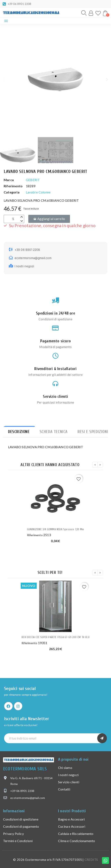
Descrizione (19, 432)
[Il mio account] (91, 13)
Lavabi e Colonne (38, 192)
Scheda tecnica (54, 432)
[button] (84, 13)
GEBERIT (33, 180)
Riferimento (35, 535)
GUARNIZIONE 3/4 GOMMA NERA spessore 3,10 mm (56, 529)
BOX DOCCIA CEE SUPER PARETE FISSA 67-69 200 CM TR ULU (55, 637)
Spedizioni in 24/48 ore (55, 313)
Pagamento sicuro (55, 341)
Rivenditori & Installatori (55, 369)
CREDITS (91, 860)
